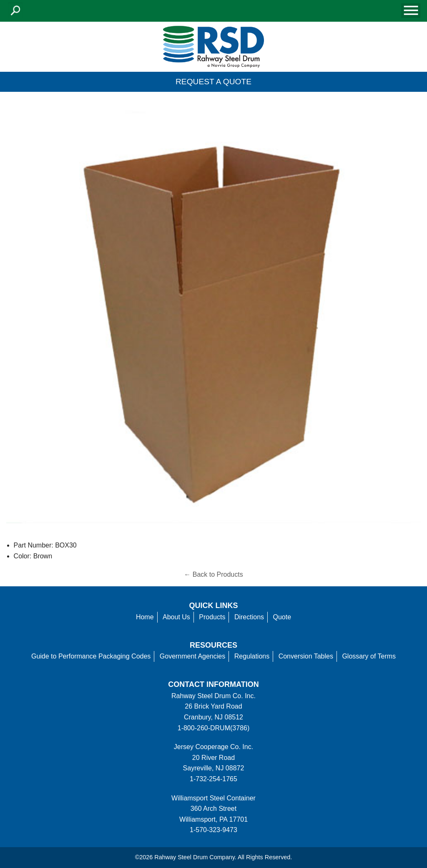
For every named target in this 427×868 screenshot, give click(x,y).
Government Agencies (192, 656)
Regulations (252, 656)
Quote (282, 617)
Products (212, 617)
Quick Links (214, 606)
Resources (213, 645)
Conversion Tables (306, 656)
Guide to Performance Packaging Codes (91, 656)
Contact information (213, 684)
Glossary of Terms (369, 656)
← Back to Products (213, 574)
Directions (249, 617)
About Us (176, 617)
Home (145, 617)
